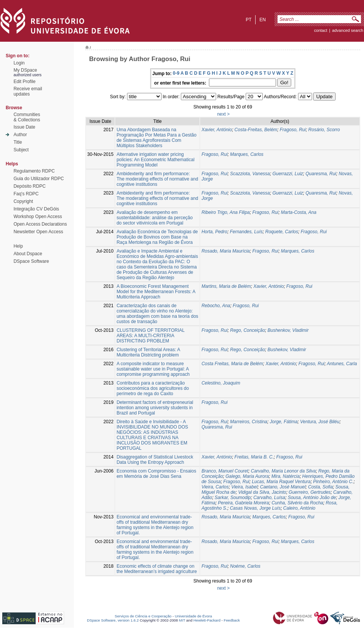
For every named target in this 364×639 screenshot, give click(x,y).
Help (18, 246)
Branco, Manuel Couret (225, 471)
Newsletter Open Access (38, 232)
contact (321, 30)
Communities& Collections (27, 117)
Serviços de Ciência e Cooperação (143, 616)
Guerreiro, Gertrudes (310, 492)
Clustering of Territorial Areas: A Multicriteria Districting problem (148, 352)
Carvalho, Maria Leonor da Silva (283, 471)
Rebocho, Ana (216, 306)
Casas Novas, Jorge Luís (255, 508)
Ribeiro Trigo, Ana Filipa (225, 212)
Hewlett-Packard (207, 620)
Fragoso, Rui (293, 130)
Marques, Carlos (247, 154)
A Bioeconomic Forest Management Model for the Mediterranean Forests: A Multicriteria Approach (156, 292)
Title (18, 142)
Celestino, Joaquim (221, 383)
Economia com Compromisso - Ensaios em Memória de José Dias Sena (156, 474)
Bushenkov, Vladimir (288, 330)
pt (249, 20)
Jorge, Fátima (283, 422)
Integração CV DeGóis (36, 209)
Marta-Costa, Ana (299, 212)
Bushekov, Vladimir (287, 350)
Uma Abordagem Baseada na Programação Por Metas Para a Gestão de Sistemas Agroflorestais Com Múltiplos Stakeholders (156, 138)
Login (19, 63)
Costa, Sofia (320, 487)
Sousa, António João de (312, 498)
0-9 (176, 73)
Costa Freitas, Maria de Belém (232, 364)
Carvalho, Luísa (269, 498)
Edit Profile (25, 82)
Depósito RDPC (30, 186)
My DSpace (25, 70)
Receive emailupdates (28, 91)
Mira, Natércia (286, 476)
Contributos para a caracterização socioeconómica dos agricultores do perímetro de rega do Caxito (153, 388)
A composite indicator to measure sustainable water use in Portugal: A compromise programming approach (153, 369)
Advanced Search (348, 30)
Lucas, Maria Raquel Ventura (281, 482)
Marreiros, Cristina (249, 422)
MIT (182, 620)
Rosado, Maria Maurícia (225, 251)
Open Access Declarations (40, 224)
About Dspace (28, 254)
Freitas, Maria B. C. (254, 457)
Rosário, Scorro (324, 130)
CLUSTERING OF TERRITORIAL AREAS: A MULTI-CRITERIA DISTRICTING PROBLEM (150, 336)
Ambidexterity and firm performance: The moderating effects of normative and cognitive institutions (157, 179)
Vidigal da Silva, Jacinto (262, 492)
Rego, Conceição (248, 330)
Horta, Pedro (214, 232)
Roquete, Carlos (282, 232)
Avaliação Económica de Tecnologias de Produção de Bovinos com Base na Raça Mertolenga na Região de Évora (157, 237)
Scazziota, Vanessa (250, 174)
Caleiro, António (299, 508)
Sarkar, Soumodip (233, 498)
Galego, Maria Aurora (247, 476)
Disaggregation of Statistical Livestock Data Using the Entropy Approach (155, 460)
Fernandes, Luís (246, 232)
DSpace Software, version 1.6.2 (113, 620)
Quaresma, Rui (321, 174)
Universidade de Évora (193, 616)
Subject (21, 150)
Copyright (23, 201)
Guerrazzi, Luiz (288, 174)
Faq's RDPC (26, 194)
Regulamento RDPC (34, 171)
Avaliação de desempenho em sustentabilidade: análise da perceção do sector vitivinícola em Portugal (155, 218)
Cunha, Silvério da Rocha (297, 503)
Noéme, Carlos (245, 566)
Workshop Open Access (38, 217)
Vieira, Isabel (244, 487)
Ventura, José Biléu (320, 422)
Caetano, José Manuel (283, 487)
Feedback (232, 620)
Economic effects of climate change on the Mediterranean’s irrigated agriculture (157, 569)
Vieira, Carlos (215, 487)
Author (20, 135)
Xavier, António (217, 130)
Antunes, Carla (342, 364)
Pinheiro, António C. (333, 482)
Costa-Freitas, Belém (256, 130)
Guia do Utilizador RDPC (39, 179)
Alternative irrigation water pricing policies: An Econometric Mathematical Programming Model (155, 160)
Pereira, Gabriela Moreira (244, 503)
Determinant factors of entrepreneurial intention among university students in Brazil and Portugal (155, 408)
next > (224, 114)
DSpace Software (31, 261)
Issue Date (24, 127)
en (263, 20)
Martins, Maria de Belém (226, 286)
